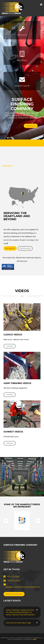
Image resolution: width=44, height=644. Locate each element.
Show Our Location (14, 594)
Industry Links (15, 126)
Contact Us (31, 126)
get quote (10, 248)
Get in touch (25, 248)
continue (10, 346)
